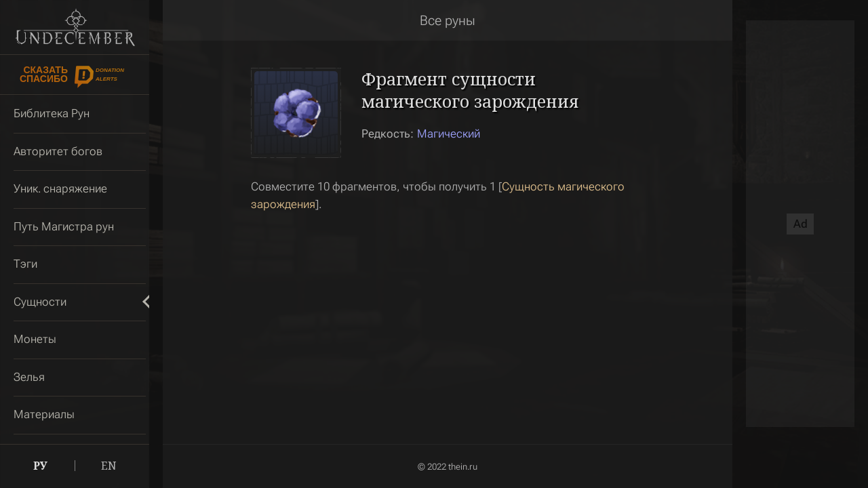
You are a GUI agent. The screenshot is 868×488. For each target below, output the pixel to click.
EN (109, 466)
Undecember (75, 27)
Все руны (448, 20)
